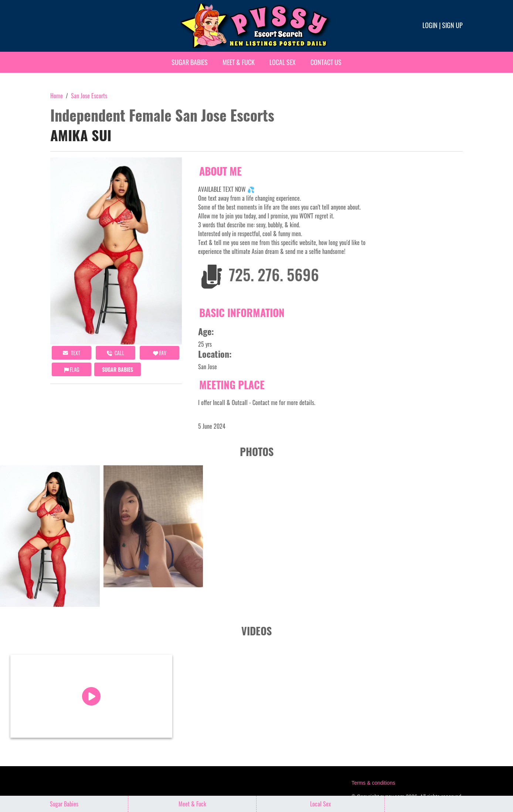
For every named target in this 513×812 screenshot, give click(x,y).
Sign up (452, 25)
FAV (160, 353)
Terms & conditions (373, 781)
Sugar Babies (190, 62)
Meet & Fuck (239, 62)
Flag (72, 369)
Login (430, 25)
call (115, 353)
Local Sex (283, 62)
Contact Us (326, 62)
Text (72, 353)
